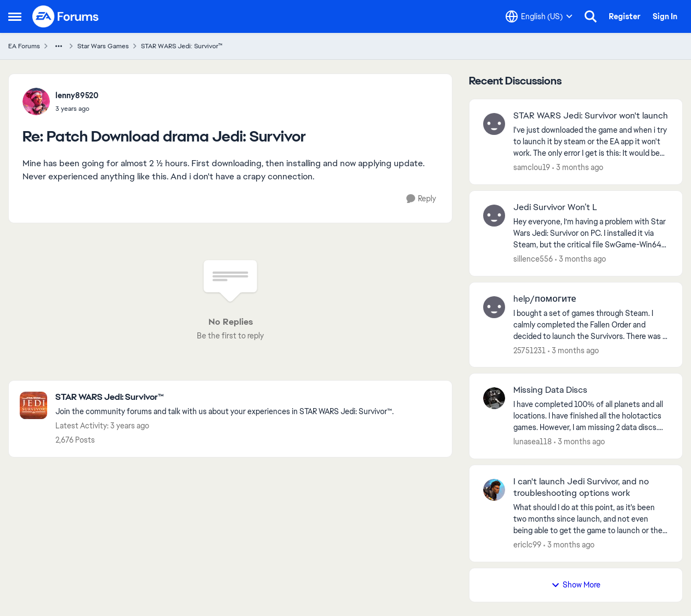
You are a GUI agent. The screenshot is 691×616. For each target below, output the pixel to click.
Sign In (665, 16)
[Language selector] (539, 16)
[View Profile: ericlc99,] (494, 490)
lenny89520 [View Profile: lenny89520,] (77, 95)
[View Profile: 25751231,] (494, 307)
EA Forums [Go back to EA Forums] (24, 46)
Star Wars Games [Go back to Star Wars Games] (103, 46)
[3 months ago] (578, 168)
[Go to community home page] (66, 16)
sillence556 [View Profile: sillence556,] (533, 259)
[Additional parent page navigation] (59, 46)
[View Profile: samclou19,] (494, 124)
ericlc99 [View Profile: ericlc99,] (527, 545)
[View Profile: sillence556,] (494, 216)
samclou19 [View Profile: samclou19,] (532, 167)
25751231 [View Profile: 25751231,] (529, 350)
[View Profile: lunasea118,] (494, 398)
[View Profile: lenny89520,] (36, 101)
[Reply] (421, 199)
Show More (576, 585)
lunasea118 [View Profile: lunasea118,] (533, 442)
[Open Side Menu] (15, 16)
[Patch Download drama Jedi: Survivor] (77, 109)
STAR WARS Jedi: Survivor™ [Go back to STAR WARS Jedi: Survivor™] (182, 46)
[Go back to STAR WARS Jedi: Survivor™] (225, 397)
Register (625, 16)
